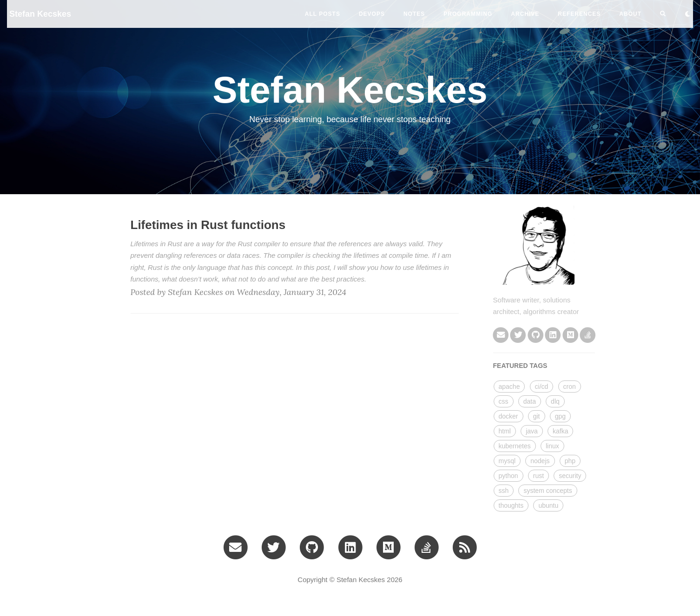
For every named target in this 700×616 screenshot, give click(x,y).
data (530, 401)
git (537, 416)
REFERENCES (579, 14)
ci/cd (542, 387)
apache (509, 387)
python (508, 476)
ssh (504, 491)
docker (508, 416)
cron (570, 387)
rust (538, 476)
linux (552, 446)
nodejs (540, 461)
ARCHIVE (525, 14)
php (570, 461)
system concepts (548, 491)
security (570, 476)
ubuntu (548, 505)
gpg (560, 416)
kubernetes (515, 446)
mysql (507, 461)
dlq (555, 401)
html (505, 431)
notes (414, 14)
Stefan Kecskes (40, 14)
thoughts (511, 505)
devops (372, 14)
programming (468, 14)
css (504, 401)
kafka (560, 431)
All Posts (323, 14)
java (532, 431)
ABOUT (630, 14)
